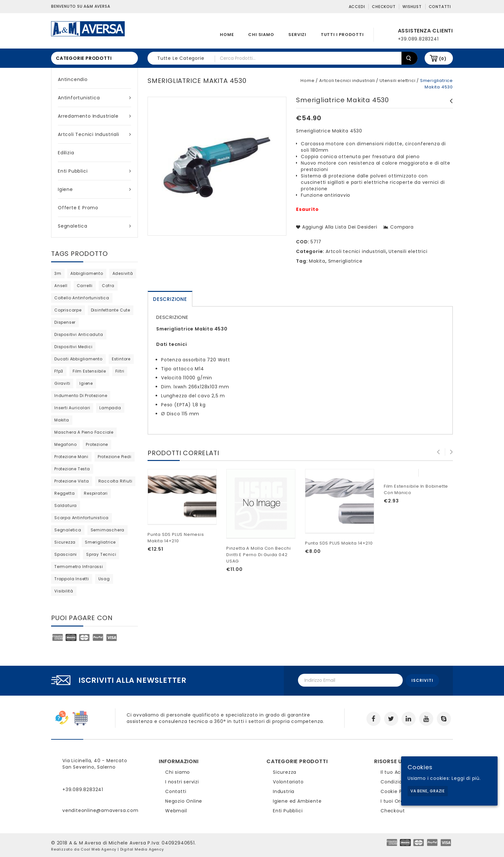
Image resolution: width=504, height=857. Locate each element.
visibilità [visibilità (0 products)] (64, 591)
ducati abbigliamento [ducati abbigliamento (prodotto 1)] (78, 359)
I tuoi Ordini (395, 800)
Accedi (357, 7)
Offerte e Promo (78, 208)
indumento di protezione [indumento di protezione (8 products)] (81, 396)
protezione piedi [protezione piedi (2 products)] (115, 457)
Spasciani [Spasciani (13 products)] (66, 554)
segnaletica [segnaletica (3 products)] (68, 530)
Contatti (440, 7)
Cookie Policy (397, 790)
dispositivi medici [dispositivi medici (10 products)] (73, 347)
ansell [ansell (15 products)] (61, 286)
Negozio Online (184, 800)
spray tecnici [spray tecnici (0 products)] (101, 554)
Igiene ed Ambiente (297, 800)
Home (227, 35)
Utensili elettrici (397, 81)
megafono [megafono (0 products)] (65, 444)
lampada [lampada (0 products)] (110, 408)
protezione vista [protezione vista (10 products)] (72, 481)
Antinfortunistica (94, 98)
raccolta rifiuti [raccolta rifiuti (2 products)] (115, 481)
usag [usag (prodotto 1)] (104, 579)
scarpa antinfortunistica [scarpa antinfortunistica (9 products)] (81, 518)
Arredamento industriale (94, 116)
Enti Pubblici (94, 171)
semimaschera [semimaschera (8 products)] (108, 530)
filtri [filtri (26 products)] (120, 371)
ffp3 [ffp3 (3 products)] (59, 371)
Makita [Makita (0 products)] (62, 420)
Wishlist (412, 7)
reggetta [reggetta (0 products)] (64, 493)
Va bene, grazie (428, 791)
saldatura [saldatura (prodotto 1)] (66, 505)
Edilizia (66, 153)
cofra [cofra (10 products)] (108, 286)
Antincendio (73, 79)
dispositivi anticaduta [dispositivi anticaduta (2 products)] (79, 334)
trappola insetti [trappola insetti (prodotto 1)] (72, 579)
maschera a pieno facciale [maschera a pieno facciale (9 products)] (84, 432)
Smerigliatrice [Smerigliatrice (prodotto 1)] (100, 542)
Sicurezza (285, 771)
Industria (284, 790)
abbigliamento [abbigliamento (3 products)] (87, 273)
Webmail (176, 810)
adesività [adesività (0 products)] (123, 273)
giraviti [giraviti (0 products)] (62, 383)
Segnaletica (94, 226)
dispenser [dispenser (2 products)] (65, 322)
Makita (317, 261)
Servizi (297, 35)
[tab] (170, 299)
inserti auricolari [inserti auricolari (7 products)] (72, 408)
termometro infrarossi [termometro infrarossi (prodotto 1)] (79, 567)
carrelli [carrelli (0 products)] (85, 286)
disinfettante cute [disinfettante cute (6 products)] (111, 310)
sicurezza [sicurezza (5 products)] (65, 542)
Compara (402, 227)
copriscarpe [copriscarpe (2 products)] (68, 310)
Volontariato (288, 781)
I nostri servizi (182, 781)
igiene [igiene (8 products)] (86, 383)
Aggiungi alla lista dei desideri (339, 227)
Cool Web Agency (99, 848)
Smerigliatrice (345, 261)
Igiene (94, 189)
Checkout (384, 7)
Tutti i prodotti (342, 35)
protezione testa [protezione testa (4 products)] (72, 469)
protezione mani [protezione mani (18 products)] (71, 457)
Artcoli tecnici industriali (94, 134)
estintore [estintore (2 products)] (121, 359)
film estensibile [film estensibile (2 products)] (89, 371)
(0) (443, 59)
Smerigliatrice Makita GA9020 (449, 107)
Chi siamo (261, 35)
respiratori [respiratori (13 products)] (96, 493)
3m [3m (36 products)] (58, 273)
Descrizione (170, 299)
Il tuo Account (398, 771)
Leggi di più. (466, 778)
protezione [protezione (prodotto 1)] (97, 444)
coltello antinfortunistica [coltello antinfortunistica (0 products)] (82, 298)
